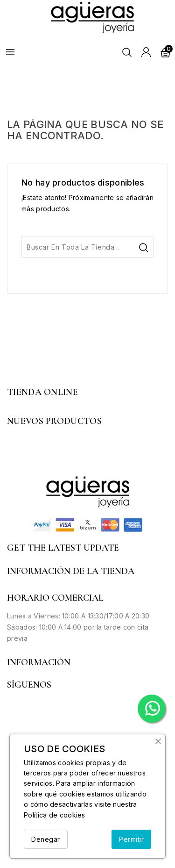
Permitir (131, 839)
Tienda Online (42, 392)
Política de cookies (55, 815)
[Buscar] (87, 247)
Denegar (46, 839)
